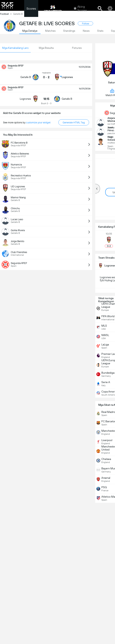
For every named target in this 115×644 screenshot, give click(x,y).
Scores (31, 9)
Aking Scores (80, 8)
